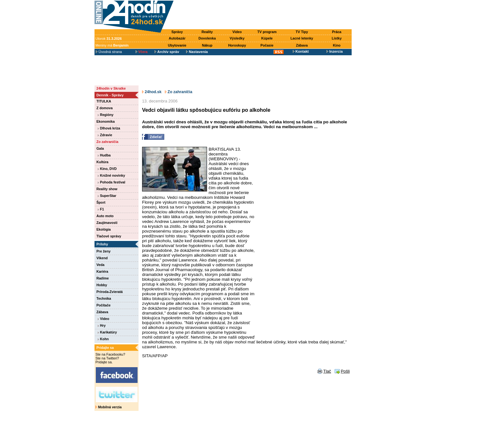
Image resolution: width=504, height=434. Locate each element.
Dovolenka (207, 38)
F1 (101, 209)
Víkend (102, 258)
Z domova (104, 108)
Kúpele (267, 38)
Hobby (102, 285)
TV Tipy (302, 32)
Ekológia (104, 229)
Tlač (327, 371)
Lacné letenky (302, 38)
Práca (337, 32)
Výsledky (237, 38)
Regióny (106, 115)
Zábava (302, 45)
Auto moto (105, 216)
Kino (337, 45)
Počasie (267, 45)
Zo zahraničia (107, 142)
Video (237, 32)
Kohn (103, 339)
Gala (100, 148)
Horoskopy (237, 45)
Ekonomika (106, 121)
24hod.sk (152, 92)
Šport (101, 202)
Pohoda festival (112, 182)
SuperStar (107, 196)
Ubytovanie (177, 45)
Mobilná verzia (108, 407)
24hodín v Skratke (111, 88)
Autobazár (177, 38)
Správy (177, 32)
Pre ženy (104, 251)
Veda (100, 265)
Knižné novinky (111, 175)
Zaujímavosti (107, 223)
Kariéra (102, 271)
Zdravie (105, 135)
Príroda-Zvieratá (110, 292)
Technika (104, 298)
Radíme (103, 278)
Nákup (207, 45)
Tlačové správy (109, 236)
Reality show (107, 189)
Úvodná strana (109, 52)
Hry (102, 325)
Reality (207, 32)
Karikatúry (107, 332)
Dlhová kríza (109, 128)
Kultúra (102, 162)
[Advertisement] (264, 15)
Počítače (104, 305)
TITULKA (104, 101)
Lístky (337, 38)
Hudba (104, 155)
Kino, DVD (107, 169)
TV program (267, 32)
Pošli (345, 371)
